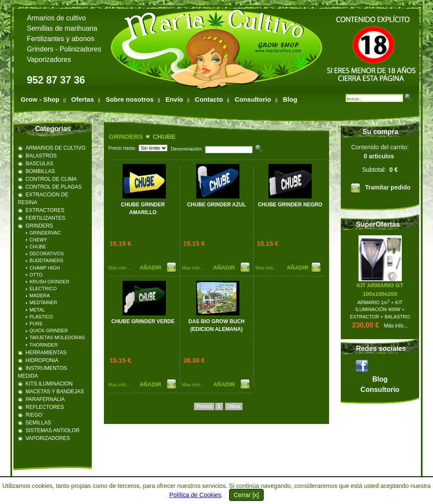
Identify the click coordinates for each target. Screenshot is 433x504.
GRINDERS (126, 136)
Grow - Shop (40, 99)
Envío (174, 99)
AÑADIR (151, 268)
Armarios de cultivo (56, 18)
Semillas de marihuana (62, 28)
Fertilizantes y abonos (61, 39)
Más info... (396, 326)
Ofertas (82, 99)
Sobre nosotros (130, 99)
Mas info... (119, 268)
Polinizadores (81, 49)
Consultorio (253, 99)
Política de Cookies (195, 495)
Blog (290, 99)
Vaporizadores (49, 59)
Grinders (40, 49)
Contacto (209, 99)
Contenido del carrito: (380, 170)
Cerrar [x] (246, 495)
